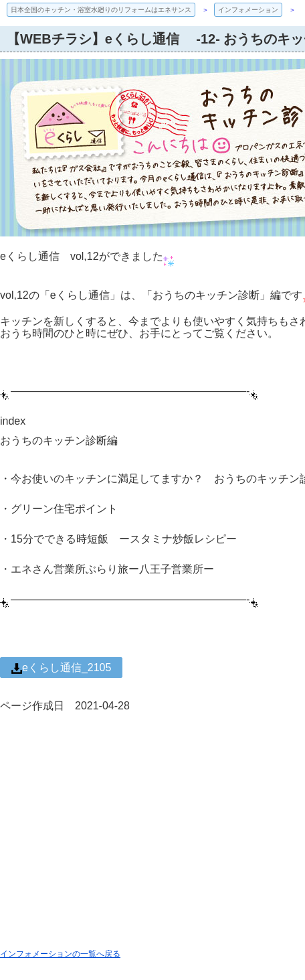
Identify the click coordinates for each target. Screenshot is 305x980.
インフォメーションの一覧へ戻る (60, 954)
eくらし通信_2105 (61, 668)
